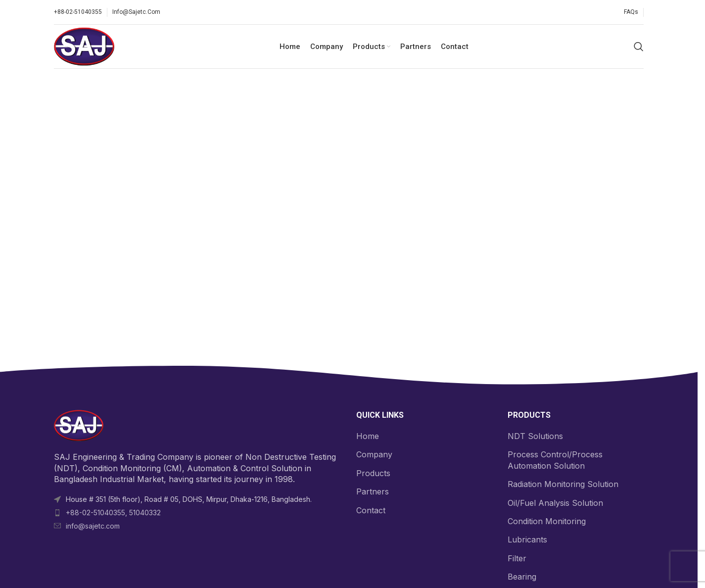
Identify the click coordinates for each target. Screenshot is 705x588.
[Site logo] (85, 46)
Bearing (522, 578)
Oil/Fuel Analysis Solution (555, 503)
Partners (373, 492)
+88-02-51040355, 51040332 (113, 513)
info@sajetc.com (93, 526)
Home (368, 437)
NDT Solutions (535, 437)
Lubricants (527, 540)
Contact (371, 511)
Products (373, 474)
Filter (517, 559)
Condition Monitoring (547, 522)
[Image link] (79, 426)
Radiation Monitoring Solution (563, 485)
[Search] (639, 47)
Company (374, 455)
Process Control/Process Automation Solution (555, 461)
